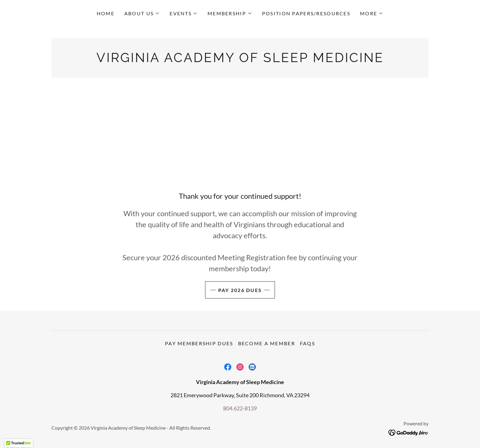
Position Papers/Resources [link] (306, 13)
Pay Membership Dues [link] (199, 343)
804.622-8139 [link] (240, 408)
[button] (142, 13)
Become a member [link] (267, 343)
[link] (240, 60)
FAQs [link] (307, 343)
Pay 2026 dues (240, 290)
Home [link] (106, 13)
